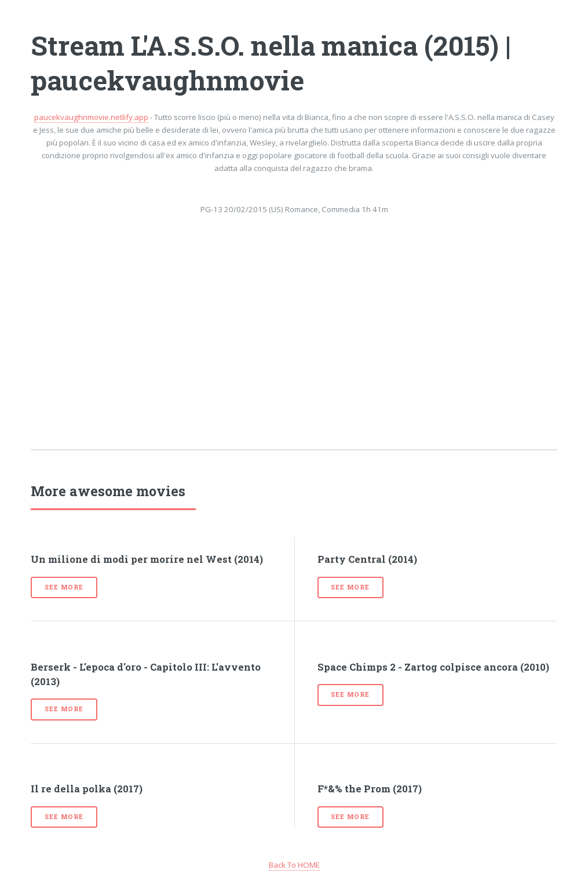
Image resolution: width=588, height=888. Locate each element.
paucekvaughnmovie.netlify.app (91, 117)
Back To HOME (294, 865)
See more (64, 587)
